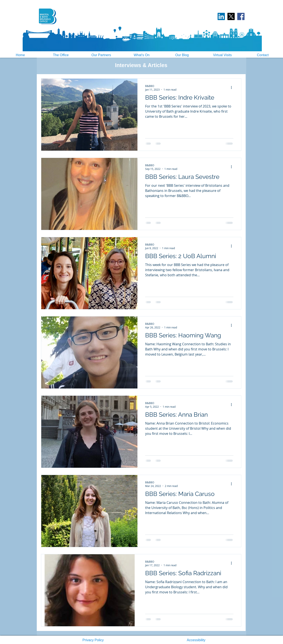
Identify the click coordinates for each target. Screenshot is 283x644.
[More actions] (233, 88)
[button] (93, 640)
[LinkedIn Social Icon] (221, 16)
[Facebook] (241, 16)
